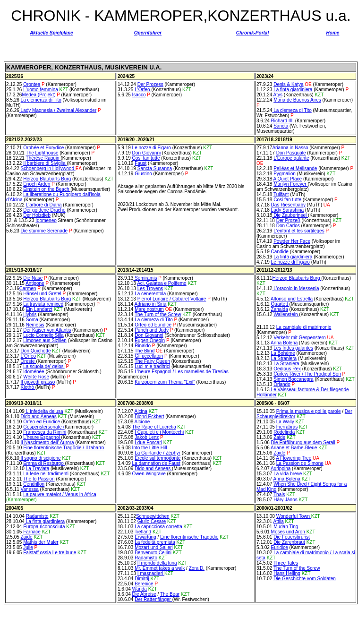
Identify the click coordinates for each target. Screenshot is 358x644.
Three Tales (286, 563)
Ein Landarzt (39, 309)
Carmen (28, 288)
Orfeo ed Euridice (153, 325)
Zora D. (197, 568)
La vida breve (288, 474)
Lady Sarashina (288, 210)
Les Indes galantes (293, 348)
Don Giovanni (147, 153)
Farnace (32, 532)
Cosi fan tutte (146, 158)
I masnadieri (151, 573)
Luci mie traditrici (152, 366)
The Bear (170, 594)
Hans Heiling (287, 573)
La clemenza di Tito (41, 100)
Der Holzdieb (37, 215)
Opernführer (148, 33)
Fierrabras (287, 427)
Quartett (280, 304)
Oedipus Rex (287, 369)
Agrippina (281, 468)
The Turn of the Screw (158, 314)
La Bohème (283, 353)
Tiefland (143, 532)
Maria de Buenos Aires (297, 100)
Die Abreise (144, 594)
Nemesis (35, 325)
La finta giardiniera (293, 90)
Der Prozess (150, 84)
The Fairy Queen (152, 361)
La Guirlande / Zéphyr (158, 453)
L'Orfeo (143, 90)
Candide (280, 252)
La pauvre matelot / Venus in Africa (60, 494)
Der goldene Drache (44, 210)
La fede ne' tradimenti (46, 474)
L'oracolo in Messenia (295, 288)
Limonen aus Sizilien (45, 340)
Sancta (281, 126)
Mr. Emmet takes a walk (160, 568)
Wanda (140, 589)
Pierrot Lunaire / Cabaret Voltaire (172, 299)
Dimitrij (142, 579)
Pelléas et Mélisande (295, 168)
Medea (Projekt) (38, 95)
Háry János (286, 500)
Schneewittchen (153, 516)
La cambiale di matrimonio (304, 327)
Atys (278, 95)
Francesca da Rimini (45, 432)
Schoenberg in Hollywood (48, 168)
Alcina (141, 411)
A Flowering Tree (294, 458)
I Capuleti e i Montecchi (159, 432)
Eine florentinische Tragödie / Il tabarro (64, 448)
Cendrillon (34, 484)
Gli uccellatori (149, 356)
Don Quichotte (36, 351)
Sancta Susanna (155, 168)
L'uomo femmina (41, 90)
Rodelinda (284, 432)
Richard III (282, 121)
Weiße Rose (36, 377)
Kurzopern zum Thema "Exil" (165, 382)
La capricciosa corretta (158, 527)
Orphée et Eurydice (43, 148)
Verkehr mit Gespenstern (300, 338)
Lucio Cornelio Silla (43, 335)
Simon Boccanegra (294, 379)
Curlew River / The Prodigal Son (307, 374)
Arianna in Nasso (290, 148)
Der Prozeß (288, 220)
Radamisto (37, 516)
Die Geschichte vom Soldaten (305, 579)
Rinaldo (143, 346)
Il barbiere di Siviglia (45, 163)
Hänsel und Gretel (43, 294)
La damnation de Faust (156, 463)
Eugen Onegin (150, 340)
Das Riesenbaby (288, 205)
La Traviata (38, 468)
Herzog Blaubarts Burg (47, 179)
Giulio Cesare (152, 521)
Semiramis (145, 278)
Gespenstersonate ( (44, 427)
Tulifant (281, 194)
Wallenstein (286, 314)
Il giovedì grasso (38, 382)
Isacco (139, 95)
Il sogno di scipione (40, 458)
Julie (28, 547)
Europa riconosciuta (44, 527)
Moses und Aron (289, 532)
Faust (141, 163)
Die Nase (33, 278)
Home (333, 33)
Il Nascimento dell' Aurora (47, 442)
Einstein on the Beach (47, 189)
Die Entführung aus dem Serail (303, 442)
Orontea (32, 84)
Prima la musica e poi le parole (309, 411)
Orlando (282, 384)
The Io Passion (39, 479)
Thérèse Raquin (43, 158)
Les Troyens (150, 288)
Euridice (280, 547)
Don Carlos (288, 226)
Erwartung (145, 537)
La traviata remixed (43, 304)
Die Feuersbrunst (292, 537)
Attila (279, 521)
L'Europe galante (291, 158)
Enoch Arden (37, 184)
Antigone (35, 283)
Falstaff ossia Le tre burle (50, 553)
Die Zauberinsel (290, 215)
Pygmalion (285, 174)
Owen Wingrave (149, 474)
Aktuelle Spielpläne (51, 33)
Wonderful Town (293, 516)
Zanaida (280, 309)
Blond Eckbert (149, 416)
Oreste (29, 361)
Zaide (279, 437)
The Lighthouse (42, 153)
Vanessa (30, 489)
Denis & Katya (288, 84)
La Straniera (284, 358)
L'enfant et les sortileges (299, 231)
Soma (32, 320)
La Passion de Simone (300, 463)
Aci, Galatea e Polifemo (162, 283)
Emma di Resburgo (44, 463)
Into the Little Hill (150, 448)
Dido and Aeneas (39, 416)
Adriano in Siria (151, 304)
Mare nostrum (149, 309)
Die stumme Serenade (44, 231)
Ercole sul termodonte (158, 458)
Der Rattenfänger (153, 599)
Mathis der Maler (41, 542)
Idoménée (34, 372)
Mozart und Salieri (154, 547)
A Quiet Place (288, 179)
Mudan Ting (286, 527)
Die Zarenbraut (289, 542)
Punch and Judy (152, 330)
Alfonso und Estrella (292, 299)
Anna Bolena (284, 343)
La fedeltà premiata (155, 542)
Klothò (28, 387)
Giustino (143, 174)
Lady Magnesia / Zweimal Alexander (58, 110)
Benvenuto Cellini (153, 553)
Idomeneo (46, 220)
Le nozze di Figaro (152, 148)
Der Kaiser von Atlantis (47, 330)
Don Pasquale (291, 153)
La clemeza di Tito (292, 110)
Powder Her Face (292, 241)
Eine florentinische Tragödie (189, 537)
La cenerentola (150, 294)
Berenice (144, 584)
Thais (279, 494)
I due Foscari (148, 442)
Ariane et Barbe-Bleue (294, 448)
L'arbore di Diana (44, 205)
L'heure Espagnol (42, 437)
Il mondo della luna (157, 563)
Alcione (142, 422)
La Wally (285, 422)
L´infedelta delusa (44, 411)
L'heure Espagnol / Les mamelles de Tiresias (182, 372)
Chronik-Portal (252, 33)
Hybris (30, 314)
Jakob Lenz (147, 437)
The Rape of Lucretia (154, 427)
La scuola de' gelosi (44, 366)
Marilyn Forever (290, 184)
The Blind (145, 351)
